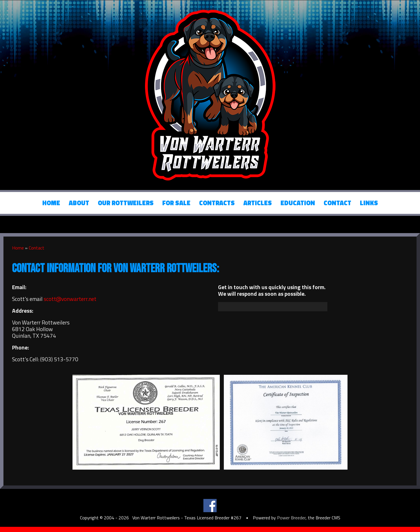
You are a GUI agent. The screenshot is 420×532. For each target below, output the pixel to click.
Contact (337, 203)
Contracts (217, 203)
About (79, 203)
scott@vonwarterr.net (70, 299)
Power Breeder (291, 518)
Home (51, 203)
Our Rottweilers (126, 203)
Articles (258, 203)
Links (369, 203)
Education (298, 203)
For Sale (176, 203)
